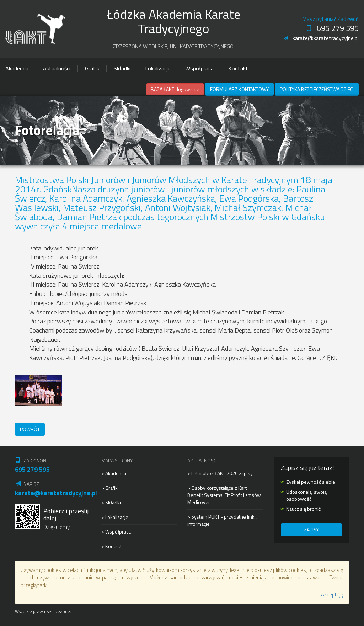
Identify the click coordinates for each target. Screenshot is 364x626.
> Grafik (109, 488)
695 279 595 (332, 28)
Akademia (17, 68)
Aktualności (57, 68)
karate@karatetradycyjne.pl (321, 38)
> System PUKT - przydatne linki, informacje (222, 520)
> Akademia (114, 473)
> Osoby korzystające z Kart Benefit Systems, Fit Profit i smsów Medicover (224, 495)
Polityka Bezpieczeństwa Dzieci (317, 89)
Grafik (92, 68)
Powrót (30, 429)
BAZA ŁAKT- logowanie (175, 89)
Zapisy (311, 529)
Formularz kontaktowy (239, 89)
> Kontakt (111, 546)
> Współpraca (116, 532)
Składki (122, 68)
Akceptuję (332, 595)
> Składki (111, 502)
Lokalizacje (158, 68)
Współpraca (199, 68)
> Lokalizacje (115, 517)
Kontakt (238, 68)
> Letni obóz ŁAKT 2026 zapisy (220, 473)
